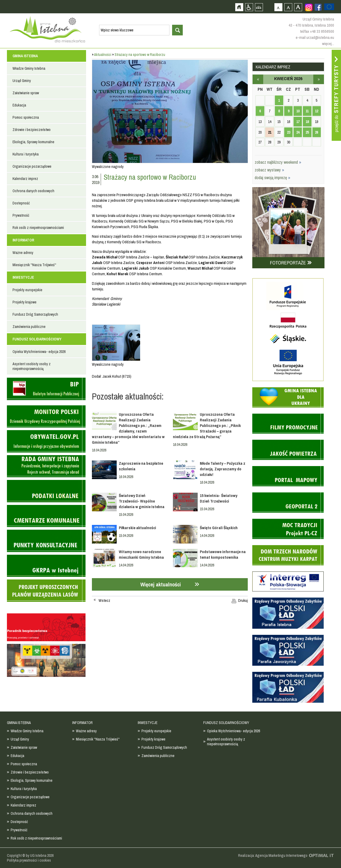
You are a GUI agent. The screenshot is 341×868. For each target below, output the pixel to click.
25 (307, 132)
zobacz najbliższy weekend (278, 162)
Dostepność (21, 203)
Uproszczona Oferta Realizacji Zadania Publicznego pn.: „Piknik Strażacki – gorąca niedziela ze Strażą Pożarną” (207, 425)
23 (289, 132)
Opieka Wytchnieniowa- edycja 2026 (39, 352)
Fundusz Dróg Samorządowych (35, 314)
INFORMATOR (23, 240)
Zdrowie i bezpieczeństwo (32, 130)
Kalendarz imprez (25, 179)
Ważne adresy (23, 253)
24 (298, 132)
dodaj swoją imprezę (273, 178)
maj (319, 79)
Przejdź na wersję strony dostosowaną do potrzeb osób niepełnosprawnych (249, 7)
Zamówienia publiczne (29, 327)
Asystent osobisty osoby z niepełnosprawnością (32, 366)
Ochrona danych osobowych (33, 191)
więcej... (328, 44)
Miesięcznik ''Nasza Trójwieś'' (34, 265)
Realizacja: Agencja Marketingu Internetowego (273, 855)
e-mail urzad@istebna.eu (315, 37)
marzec (258, 79)
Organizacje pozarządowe (32, 166)
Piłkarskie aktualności (137, 528)
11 (307, 111)
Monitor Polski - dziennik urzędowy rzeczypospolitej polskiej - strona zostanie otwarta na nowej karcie (46, 417)
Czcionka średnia (288, 7)
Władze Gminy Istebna (29, 68)
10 (298, 111)
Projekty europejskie (27, 290)
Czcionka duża (298, 7)
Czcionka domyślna (278, 7)
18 (307, 122)
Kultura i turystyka (26, 154)
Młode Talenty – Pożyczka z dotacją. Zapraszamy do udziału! (223, 469)
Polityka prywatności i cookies (29, 860)
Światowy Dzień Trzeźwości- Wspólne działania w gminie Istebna (142, 501)
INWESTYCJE (23, 277)
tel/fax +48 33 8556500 (317, 31)
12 (316, 111)
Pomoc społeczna (26, 117)
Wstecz (104, 600)
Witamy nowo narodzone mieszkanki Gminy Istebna (141, 554)
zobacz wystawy (269, 170)
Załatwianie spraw (26, 93)
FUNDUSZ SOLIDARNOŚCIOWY (37, 339)
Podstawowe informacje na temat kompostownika (223, 554)
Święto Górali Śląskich (219, 528)
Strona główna (239, 7)
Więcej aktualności (161, 584)
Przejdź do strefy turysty (336, 95)
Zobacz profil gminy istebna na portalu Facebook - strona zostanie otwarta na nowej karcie (318, 7)
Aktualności (103, 55)
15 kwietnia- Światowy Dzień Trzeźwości (219, 498)
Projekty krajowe (25, 302)
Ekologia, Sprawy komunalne (33, 142)
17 (298, 122)
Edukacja (19, 105)
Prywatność (21, 215)
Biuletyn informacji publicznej (46, 389)
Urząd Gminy (22, 81)
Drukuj (243, 600)
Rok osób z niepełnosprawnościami (38, 228)
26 (316, 132)
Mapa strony (259, 7)
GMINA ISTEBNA (25, 56)
